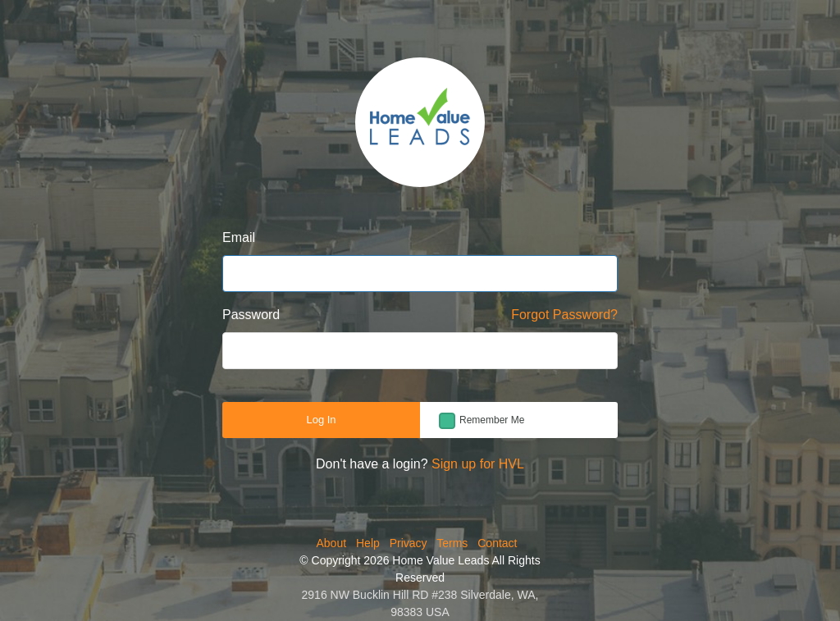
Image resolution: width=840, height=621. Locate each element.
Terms (452, 543)
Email (239, 237)
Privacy (409, 543)
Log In (321, 420)
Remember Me (492, 420)
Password (251, 315)
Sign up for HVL (478, 464)
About (332, 543)
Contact (497, 543)
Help (368, 543)
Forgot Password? (564, 315)
